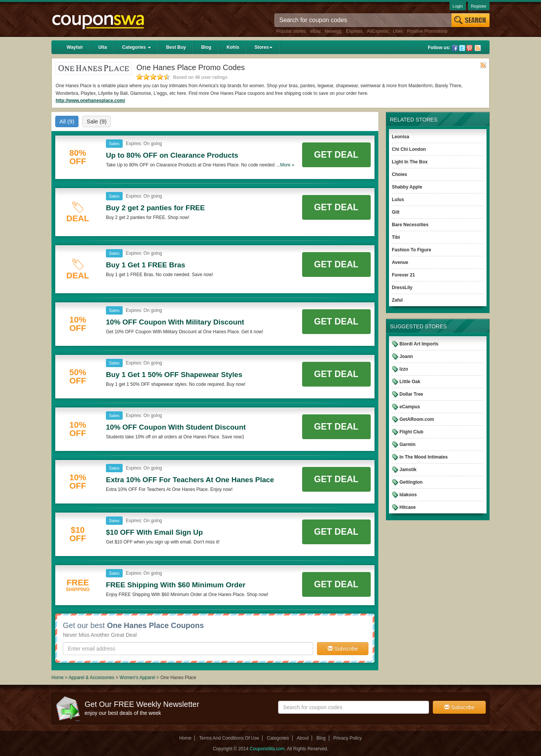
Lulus (398, 200)
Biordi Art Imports (419, 344)
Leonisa (401, 137)
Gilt (396, 212)
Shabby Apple (407, 187)
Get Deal (336, 155)
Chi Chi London (409, 149)
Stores (263, 47)
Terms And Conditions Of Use (229, 738)
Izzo (404, 369)
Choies (400, 174)
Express (354, 31)
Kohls (233, 47)
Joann (406, 356)
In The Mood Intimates (424, 457)
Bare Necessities (410, 225)
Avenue (400, 262)
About (303, 738)
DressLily (402, 288)
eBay (315, 31)
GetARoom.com (417, 419)
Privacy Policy (348, 738)
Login (458, 6)
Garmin (408, 444)
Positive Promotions (427, 31)
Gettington (411, 482)
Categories (137, 47)
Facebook (455, 48)
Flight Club (412, 432)
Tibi (396, 237)
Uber (398, 31)
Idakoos (408, 495)
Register (479, 6)
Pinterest (469, 48)
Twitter (462, 48)
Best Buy (176, 47)
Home (58, 678)
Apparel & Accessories (91, 678)
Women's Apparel (137, 678)
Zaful (398, 300)
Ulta (103, 47)
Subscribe (343, 649)
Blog (206, 47)
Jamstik (408, 470)
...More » (285, 165)
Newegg (333, 31)
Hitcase (408, 507)
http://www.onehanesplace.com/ (90, 101)
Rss (478, 48)
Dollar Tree (411, 394)
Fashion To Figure (412, 250)
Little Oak (410, 382)
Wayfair (75, 47)
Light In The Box (410, 162)
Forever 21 (404, 275)
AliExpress (378, 31)
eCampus (410, 407)
